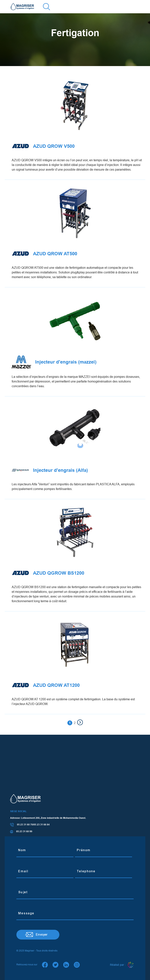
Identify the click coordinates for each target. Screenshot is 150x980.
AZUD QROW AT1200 (46, 685)
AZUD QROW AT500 (44, 254)
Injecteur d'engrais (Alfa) (50, 470)
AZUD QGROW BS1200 (48, 573)
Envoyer (42, 935)
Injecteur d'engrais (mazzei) (54, 362)
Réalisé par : (122, 965)
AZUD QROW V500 (43, 146)
